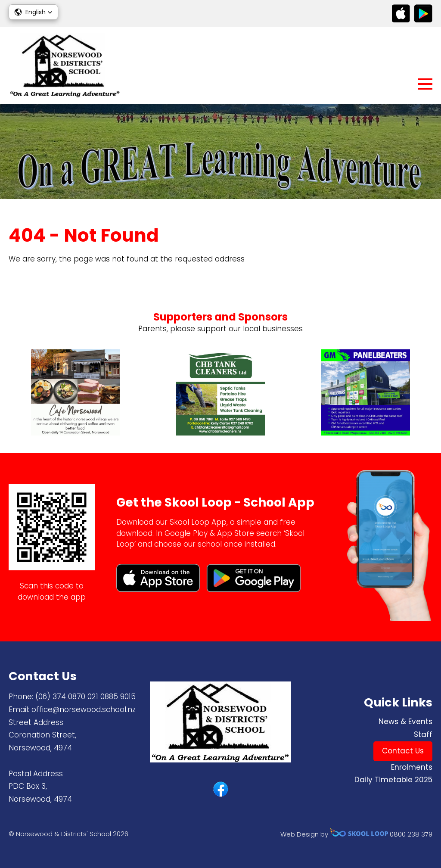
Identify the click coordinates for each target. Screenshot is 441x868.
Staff (423, 734)
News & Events (405, 722)
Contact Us (403, 751)
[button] (33, 12)
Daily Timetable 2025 (393, 780)
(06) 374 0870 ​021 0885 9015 (85, 697)
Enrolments (412, 767)
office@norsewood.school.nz (84, 709)
